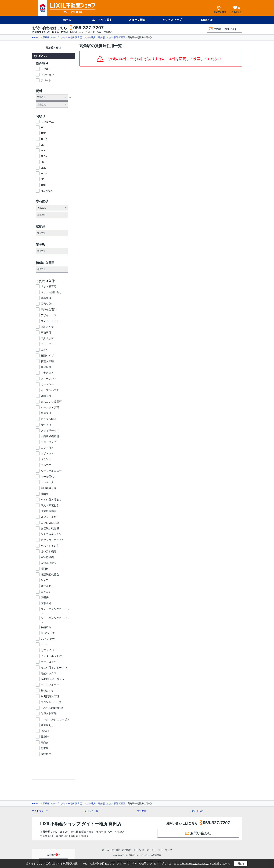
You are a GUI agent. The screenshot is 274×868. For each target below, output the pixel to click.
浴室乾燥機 (47, 557)
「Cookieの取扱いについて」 (195, 864)
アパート (46, 80)
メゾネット (47, 453)
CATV (44, 644)
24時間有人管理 (50, 696)
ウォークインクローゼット (55, 609)
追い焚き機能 (49, 551)
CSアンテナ (48, 633)
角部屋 (45, 748)
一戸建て (46, 69)
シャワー (46, 580)
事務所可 (46, 332)
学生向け (46, 413)
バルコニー (47, 465)
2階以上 (45, 731)
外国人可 (46, 396)
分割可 (45, 350)
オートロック (49, 662)
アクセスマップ (172, 20)
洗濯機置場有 (49, 511)
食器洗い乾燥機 (50, 528)
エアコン (46, 592)
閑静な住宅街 (49, 309)
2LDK (44, 156)
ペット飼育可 (49, 286)
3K (42, 162)
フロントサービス (51, 702)
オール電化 (47, 477)
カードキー (47, 384)
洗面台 (45, 569)
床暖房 (45, 597)
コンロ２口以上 (50, 523)
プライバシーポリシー (145, 850)
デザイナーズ (49, 315)
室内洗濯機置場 (50, 436)
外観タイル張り (50, 517)
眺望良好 (46, 367)
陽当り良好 (47, 304)
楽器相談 (46, 298)
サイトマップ (165, 850)
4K (42, 179)
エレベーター (49, 482)
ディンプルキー (50, 685)
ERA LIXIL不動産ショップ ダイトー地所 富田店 (58, 37)
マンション (47, 75)
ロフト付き (47, 448)
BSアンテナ (48, 639)
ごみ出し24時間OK (52, 708)
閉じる (241, 864)
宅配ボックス (49, 673)
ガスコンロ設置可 (51, 402)
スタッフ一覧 (91, 811)
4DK (43, 185)
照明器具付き (49, 488)
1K (42, 127)
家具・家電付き (50, 505)
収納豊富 (46, 627)
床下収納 (46, 603)
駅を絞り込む (53, 48)
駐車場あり (47, 725)
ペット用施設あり (51, 292)
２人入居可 (47, 338)
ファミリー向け (50, 430)
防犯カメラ (47, 691)
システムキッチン (51, 534)
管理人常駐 (47, 361)
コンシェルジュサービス (55, 719)
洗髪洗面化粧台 (50, 574)
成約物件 (46, 754)
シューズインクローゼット (55, 618)
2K (42, 145)
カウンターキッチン (53, 540)
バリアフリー (49, 344)
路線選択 (91, 37)
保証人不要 (47, 327)
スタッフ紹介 (137, 20)
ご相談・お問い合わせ (224, 29)
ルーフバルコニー (51, 471)
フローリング (49, 442)
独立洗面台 (47, 586)
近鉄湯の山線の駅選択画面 (112, 37)
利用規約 (127, 850)
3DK (43, 168)
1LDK (44, 139)
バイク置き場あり (51, 500)
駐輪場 (45, 494)
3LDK (44, 173)
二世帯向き (47, 373)
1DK (43, 133)
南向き (45, 742)
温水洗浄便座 (49, 563)
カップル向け (49, 419)
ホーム (67, 20)
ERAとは (207, 20)
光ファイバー (49, 650)
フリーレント (49, 379)
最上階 (45, 737)
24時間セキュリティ (53, 679)
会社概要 (116, 850)
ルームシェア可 (50, 407)
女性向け (46, 425)
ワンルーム (47, 122)
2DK (43, 150)
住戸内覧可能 (49, 714)
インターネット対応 (53, 656)
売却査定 (142, 811)
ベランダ (46, 459)
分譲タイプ (47, 356)
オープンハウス (50, 390)
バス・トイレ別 (50, 546)
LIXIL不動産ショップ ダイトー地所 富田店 (81, 824)
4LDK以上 (47, 191)
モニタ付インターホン (54, 667)
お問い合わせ (196, 811)
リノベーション (50, 321)
